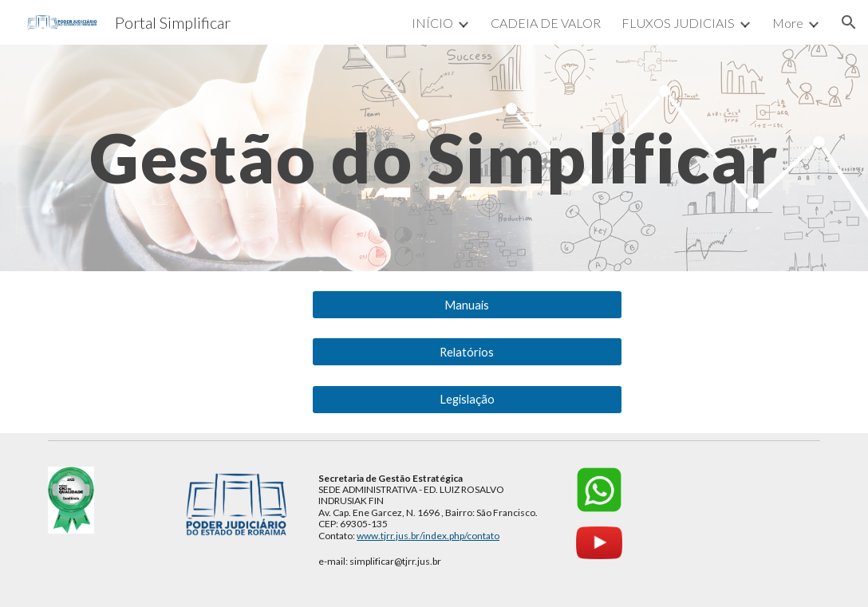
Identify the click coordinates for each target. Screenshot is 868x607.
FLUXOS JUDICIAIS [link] (678, 23)
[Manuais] (467, 305)
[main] (434, 158)
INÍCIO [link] (432, 23)
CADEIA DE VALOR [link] (546, 23)
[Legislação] (467, 399)
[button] (849, 22)
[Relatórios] (467, 352)
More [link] (788, 23)
